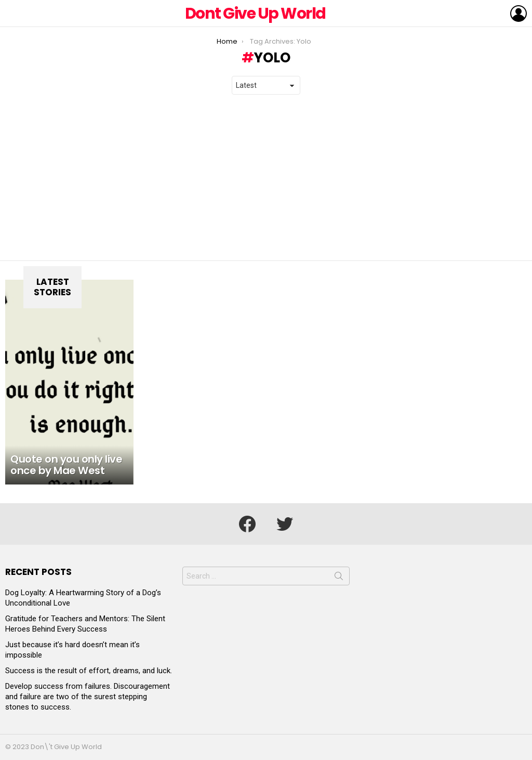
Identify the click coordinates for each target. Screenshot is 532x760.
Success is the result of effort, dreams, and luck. (89, 671)
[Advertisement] (266, 178)
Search (339, 578)
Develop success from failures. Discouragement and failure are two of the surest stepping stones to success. (88, 697)
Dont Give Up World (255, 14)
